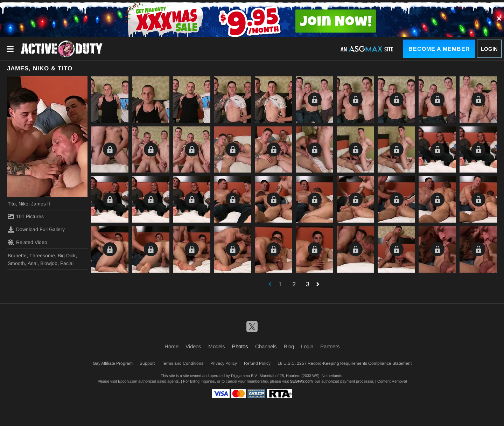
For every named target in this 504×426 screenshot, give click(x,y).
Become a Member (439, 49)
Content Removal (392, 381)
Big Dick (67, 256)
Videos (193, 346)
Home (171, 346)
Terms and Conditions (183, 363)
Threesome (42, 256)
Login (489, 49)
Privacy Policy (224, 363)
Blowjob (49, 263)
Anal (33, 263)
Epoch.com (128, 381)
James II (41, 204)
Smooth (16, 263)
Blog (289, 346)
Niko (23, 204)
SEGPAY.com (301, 381)
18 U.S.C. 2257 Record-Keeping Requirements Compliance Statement (345, 363)
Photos (240, 346)
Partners (330, 346)
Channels (266, 346)
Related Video (27, 242)
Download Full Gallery (36, 230)
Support (147, 363)
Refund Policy (257, 363)
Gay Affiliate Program (113, 363)
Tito (12, 204)
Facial (67, 263)
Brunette (17, 256)
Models (217, 346)
